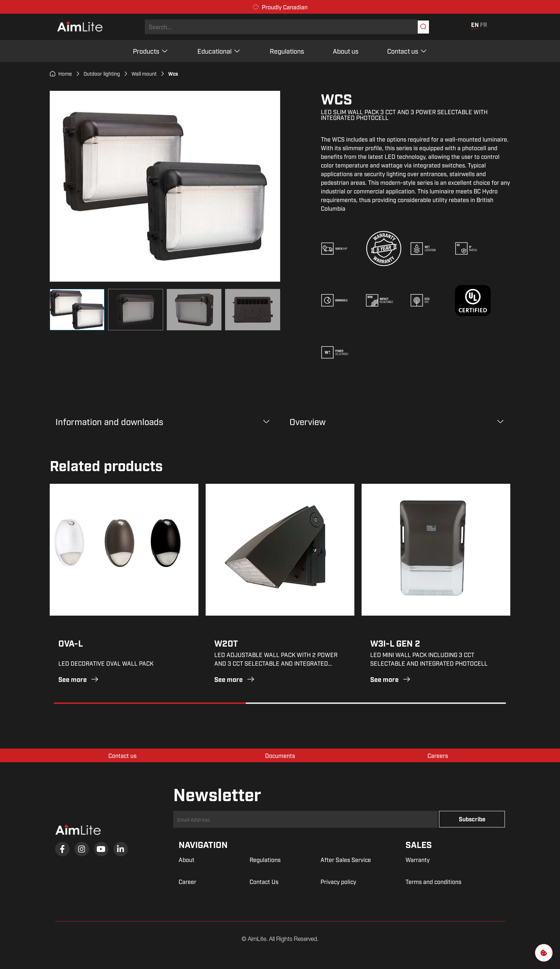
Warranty (418, 859)
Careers (438, 755)
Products (151, 51)
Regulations (287, 51)
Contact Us (264, 881)
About (187, 859)
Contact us (407, 51)
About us (346, 51)
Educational (219, 51)
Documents (280, 755)
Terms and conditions (433, 881)
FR (483, 24)
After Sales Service (346, 859)
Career (187, 881)
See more (79, 679)
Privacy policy (338, 881)
